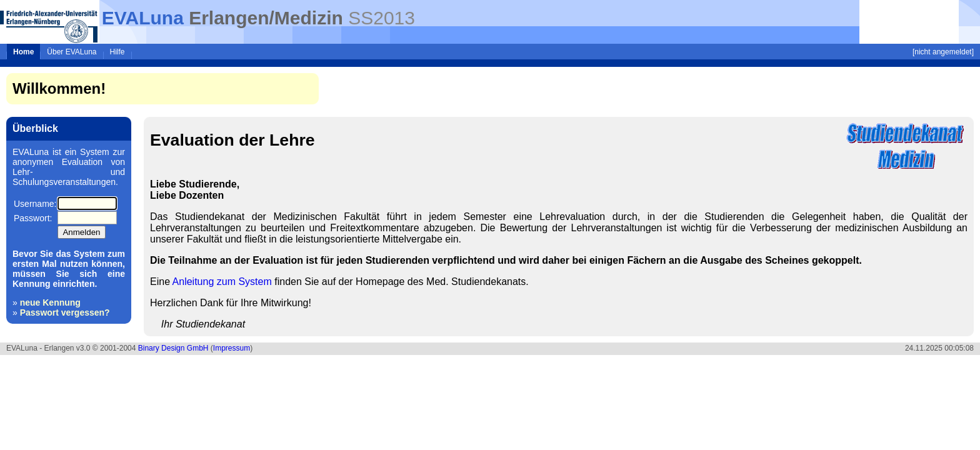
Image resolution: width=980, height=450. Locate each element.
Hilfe (117, 52)
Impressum (232, 348)
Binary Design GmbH (173, 348)
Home (23, 52)
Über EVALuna (72, 52)
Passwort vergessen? (65, 312)
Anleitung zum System (222, 282)
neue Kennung (50, 302)
